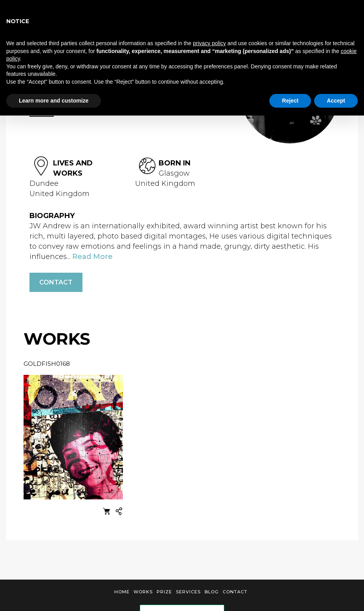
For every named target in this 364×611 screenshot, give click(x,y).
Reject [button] (290, 101)
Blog (212, 592)
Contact (56, 282)
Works (143, 592)
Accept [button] (336, 101)
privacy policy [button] (209, 43)
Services (188, 592)
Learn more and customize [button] (54, 101)
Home (122, 592)
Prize (164, 592)
